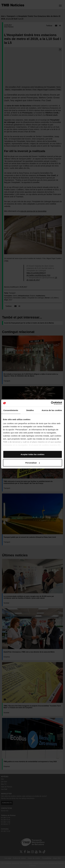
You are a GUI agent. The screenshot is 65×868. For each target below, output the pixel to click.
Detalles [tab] (30, 410)
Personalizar (33, 463)
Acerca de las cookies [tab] (52, 410)
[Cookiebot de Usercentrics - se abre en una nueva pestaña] (51, 403)
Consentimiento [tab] (11, 410)
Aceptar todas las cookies (32, 454)
